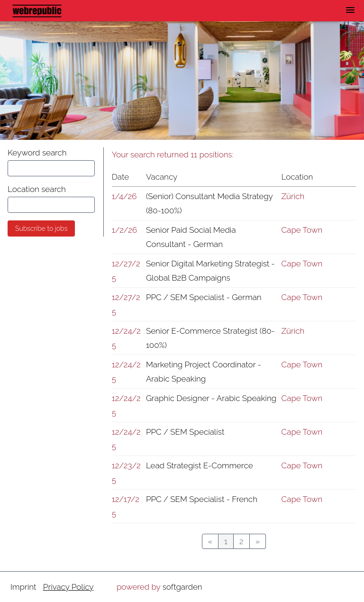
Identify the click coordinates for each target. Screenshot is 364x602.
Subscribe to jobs (41, 228)
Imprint (23, 587)
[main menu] (350, 10)
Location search (37, 189)
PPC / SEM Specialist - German (204, 297)
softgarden (182, 587)
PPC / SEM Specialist (185, 432)
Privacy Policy (68, 587)
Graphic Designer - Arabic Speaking (211, 398)
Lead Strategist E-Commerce (200, 465)
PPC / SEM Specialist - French (202, 499)
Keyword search (37, 153)
